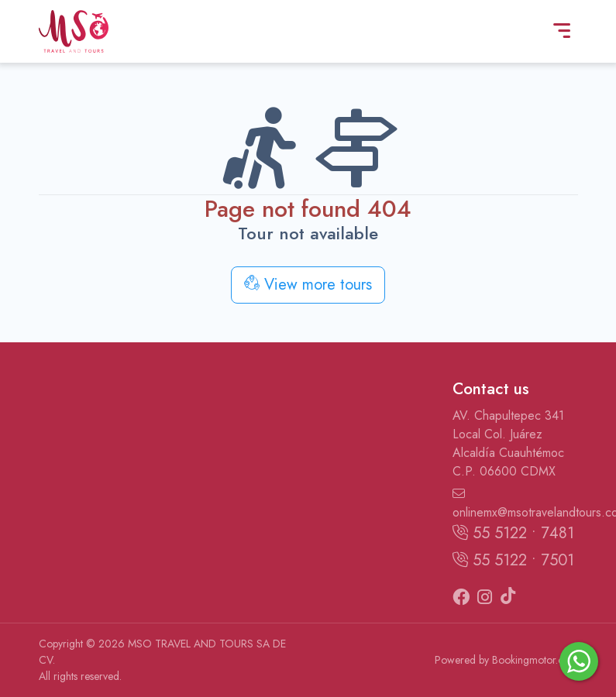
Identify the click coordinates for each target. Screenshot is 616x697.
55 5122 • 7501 (513, 560)
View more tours (308, 285)
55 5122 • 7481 (513, 533)
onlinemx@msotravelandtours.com (515, 504)
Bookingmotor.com (535, 660)
